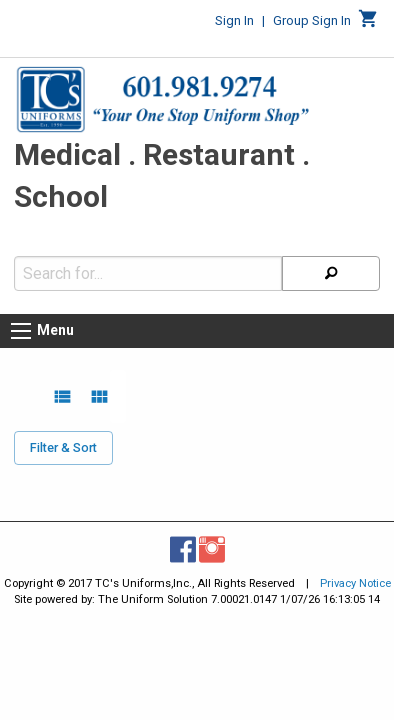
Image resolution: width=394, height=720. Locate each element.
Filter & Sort (63, 437)
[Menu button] (21, 321)
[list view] (62, 386)
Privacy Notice (355, 573)
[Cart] (368, 24)
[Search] (331, 263)
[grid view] (99, 386)
